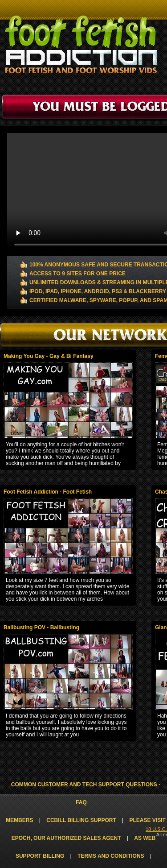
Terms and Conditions (111, 856)
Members (19, 820)
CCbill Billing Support (81, 820)
